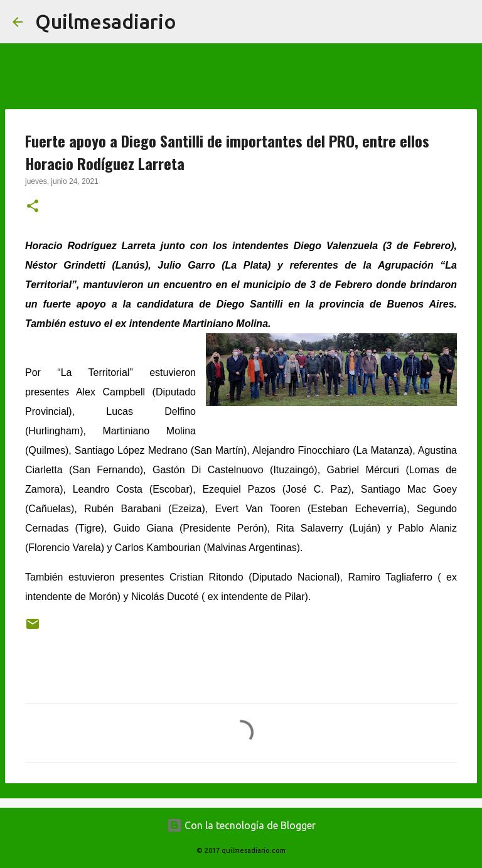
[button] (33, 207)
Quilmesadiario (106, 21)
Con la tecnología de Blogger (241, 825)
